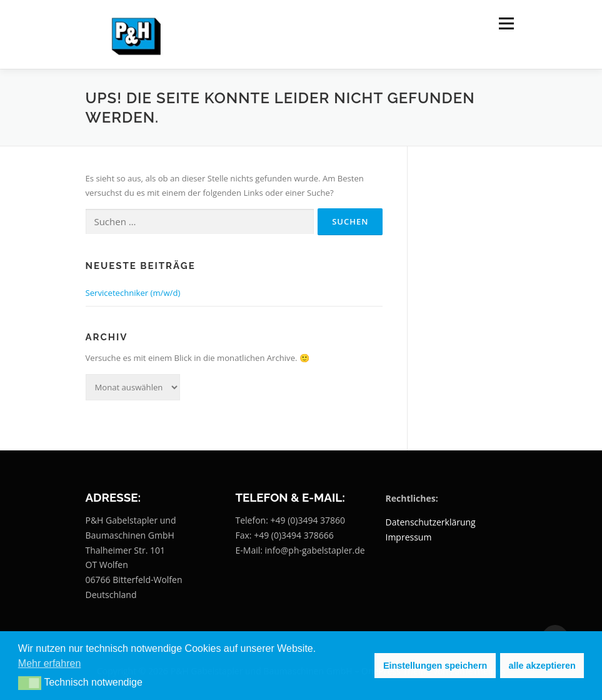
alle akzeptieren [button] (542, 666)
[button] (30, 683)
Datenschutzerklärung (431, 522)
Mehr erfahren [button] (50, 663)
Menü (506, 23)
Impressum (409, 537)
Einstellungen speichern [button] (435, 666)
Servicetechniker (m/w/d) (133, 293)
